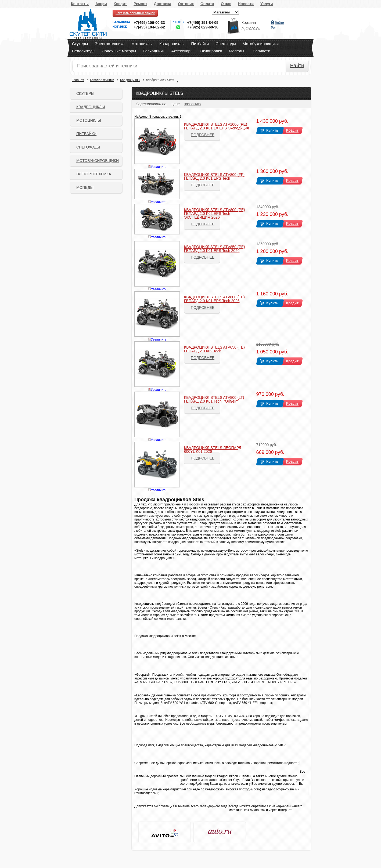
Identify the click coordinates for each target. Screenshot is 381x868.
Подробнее (203, 135)
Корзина (249, 23)
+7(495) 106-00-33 (149, 23)
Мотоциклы (142, 44)
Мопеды (237, 51)
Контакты (80, 4)
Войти (279, 23)
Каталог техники (102, 80)
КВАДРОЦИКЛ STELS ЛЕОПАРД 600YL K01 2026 (213, 450)
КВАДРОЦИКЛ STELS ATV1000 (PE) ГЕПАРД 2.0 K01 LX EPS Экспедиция (216, 126)
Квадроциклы (172, 44)
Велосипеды (84, 51)
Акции (101, 4)
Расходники (154, 51)
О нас (226, 4)
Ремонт (140, 4)
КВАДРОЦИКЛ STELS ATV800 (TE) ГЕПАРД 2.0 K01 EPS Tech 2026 (214, 299)
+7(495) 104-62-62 (149, 27)
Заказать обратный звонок (135, 13)
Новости (246, 4)
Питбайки (200, 44)
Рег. (274, 28)
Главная (78, 80)
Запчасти (261, 51)
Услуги (267, 4)
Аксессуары (182, 51)
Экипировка (211, 51)
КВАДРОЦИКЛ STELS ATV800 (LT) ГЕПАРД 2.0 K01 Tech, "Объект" (214, 399)
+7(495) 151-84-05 (203, 23)
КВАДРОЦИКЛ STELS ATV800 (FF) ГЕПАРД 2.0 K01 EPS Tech (214, 176)
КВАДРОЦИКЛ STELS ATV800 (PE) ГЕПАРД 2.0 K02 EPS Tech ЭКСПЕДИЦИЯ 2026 (215, 214)
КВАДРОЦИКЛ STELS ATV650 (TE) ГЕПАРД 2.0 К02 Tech (214, 349)
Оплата (207, 4)
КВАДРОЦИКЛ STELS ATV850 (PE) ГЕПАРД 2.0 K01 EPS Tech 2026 (215, 249)
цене (176, 104)
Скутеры (80, 44)
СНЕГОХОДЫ (88, 147)
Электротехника (109, 44)
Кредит (120, 4)
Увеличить (159, 167)
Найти (297, 66)
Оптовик (186, 4)
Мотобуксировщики (261, 44)
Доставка (163, 4)
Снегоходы (226, 44)
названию (192, 104)
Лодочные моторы (119, 51)
